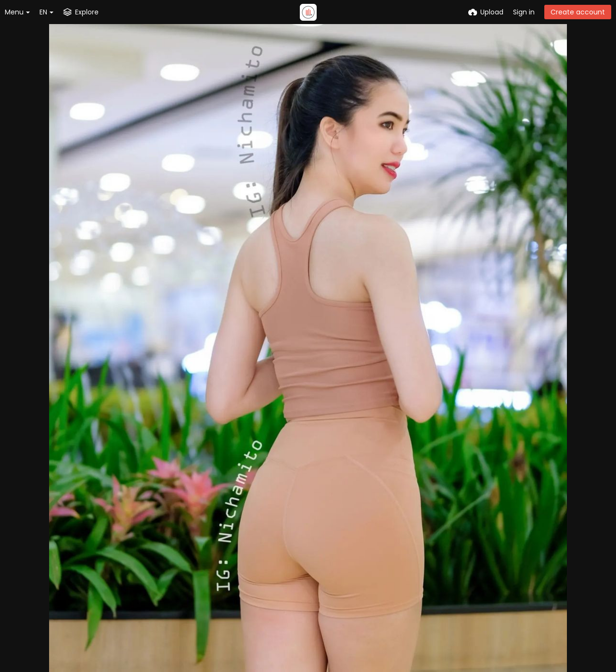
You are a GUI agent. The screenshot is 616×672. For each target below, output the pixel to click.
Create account (578, 12)
